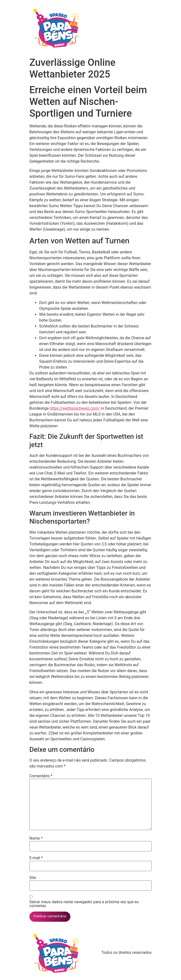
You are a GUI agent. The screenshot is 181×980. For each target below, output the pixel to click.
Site (33, 878)
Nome (36, 838)
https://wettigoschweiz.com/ (75, 408)
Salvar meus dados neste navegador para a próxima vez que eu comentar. (84, 904)
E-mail (36, 858)
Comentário (41, 776)
